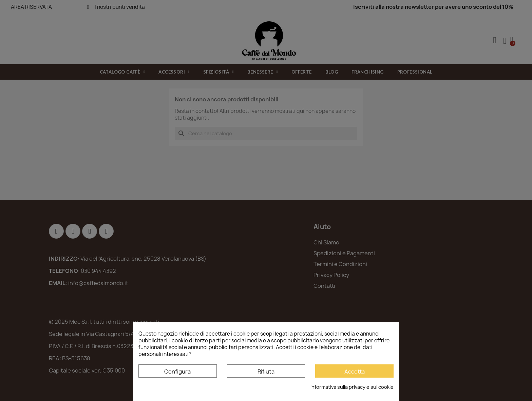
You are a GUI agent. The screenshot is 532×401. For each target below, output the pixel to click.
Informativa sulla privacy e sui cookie (352, 387)
